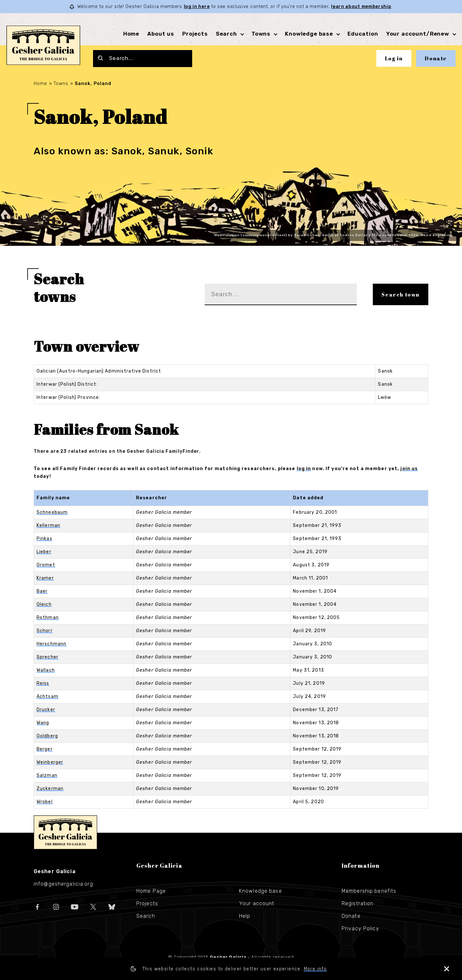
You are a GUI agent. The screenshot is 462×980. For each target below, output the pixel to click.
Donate (436, 58)
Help (245, 916)
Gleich (44, 604)
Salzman (47, 775)
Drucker (46, 710)
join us (409, 469)
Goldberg (47, 736)
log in (304, 469)
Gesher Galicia (65, 832)
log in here (197, 7)
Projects (195, 34)
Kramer (45, 578)
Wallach (46, 670)
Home (131, 34)
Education (363, 34)
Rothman (48, 618)
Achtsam (47, 696)
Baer (42, 591)
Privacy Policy (360, 928)
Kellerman (48, 525)
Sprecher (47, 657)
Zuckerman (50, 789)
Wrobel (45, 802)
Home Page (151, 891)
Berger (45, 749)
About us (161, 34)
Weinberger (50, 762)
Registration (358, 903)
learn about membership (361, 7)
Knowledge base (309, 34)
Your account (257, 903)
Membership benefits (369, 891)
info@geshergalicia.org (63, 884)
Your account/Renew (418, 34)
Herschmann (51, 644)
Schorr (45, 631)
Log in (394, 58)
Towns (261, 34)
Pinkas (44, 539)
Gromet (46, 565)
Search (227, 34)
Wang (43, 723)
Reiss (43, 683)
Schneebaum (52, 512)
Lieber (44, 552)
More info (315, 969)
